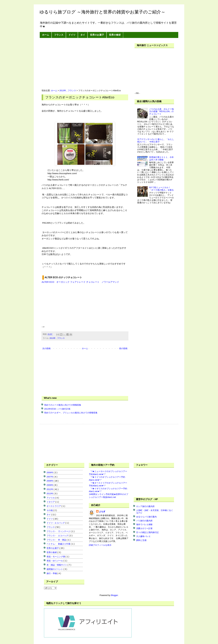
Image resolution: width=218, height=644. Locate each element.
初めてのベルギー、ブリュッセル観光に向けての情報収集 (71, 413)
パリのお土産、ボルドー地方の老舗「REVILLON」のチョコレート (161, 112)
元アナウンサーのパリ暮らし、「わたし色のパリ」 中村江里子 (156, 140)
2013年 (63, 90)
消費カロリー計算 (144, 528)
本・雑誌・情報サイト (57, 565)
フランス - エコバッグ (58, 536)
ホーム (46, 35)
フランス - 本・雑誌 (57, 540)
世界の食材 (115, 35)
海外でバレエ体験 (144, 524)
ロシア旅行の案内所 (145, 506)
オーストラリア (54, 506)
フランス (59, 35)
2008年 (50, 481)
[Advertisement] (66, 64)
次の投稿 (46, 348)
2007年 (50, 477)
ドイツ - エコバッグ (56, 523)
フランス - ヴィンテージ (59, 531)
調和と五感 (141, 540)
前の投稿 (123, 348)
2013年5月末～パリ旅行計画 (57, 409)
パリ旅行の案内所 (144, 521)
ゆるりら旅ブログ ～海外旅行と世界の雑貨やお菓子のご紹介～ (102, 12)
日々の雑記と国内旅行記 (147, 532)
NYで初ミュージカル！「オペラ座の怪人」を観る (161, 189)
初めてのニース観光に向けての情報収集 (63, 405)
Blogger (114, 595)
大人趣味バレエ (143, 536)
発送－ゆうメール (55, 561)
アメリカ (51, 498)
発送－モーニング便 (56, 557)
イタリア (51, 502)
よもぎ (102, 511)
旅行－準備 (52, 573)
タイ (83, 35)
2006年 (50, 472)
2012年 (50, 489)
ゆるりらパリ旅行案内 (146, 517)
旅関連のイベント (55, 569)
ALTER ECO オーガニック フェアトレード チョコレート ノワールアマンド (80, 282)
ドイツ (72, 35)
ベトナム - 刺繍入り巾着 (59, 544)
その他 (50, 510)
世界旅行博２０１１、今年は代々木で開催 (161, 158)
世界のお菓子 (97, 35)
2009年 (50, 485)
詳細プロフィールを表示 (100, 545)
